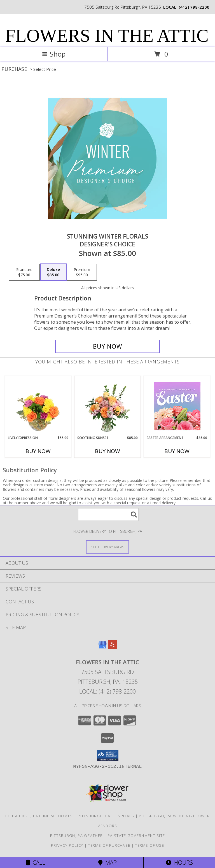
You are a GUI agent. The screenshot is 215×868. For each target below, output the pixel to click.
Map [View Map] (107, 863)
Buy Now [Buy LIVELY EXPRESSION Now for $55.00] (38, 451)
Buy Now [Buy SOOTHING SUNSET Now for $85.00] (107, 451)
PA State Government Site (136, 836)
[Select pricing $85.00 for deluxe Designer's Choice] (53, 272)
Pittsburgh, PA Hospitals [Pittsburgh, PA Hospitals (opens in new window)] (106, 816)
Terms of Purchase (109, 845)
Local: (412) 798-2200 (107, 691)
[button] (108, 756)
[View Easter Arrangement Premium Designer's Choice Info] (177, 406)
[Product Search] (108, 514)
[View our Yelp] (113, 648)
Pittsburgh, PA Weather (77, 836)
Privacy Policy (67, 845)
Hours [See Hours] (179, 863)
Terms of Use (149, 845)
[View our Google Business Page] (102, 648)
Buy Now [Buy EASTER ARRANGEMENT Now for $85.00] (177, 451)
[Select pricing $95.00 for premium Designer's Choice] (82, 272)
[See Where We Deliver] (107, 547)
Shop (54, 54)
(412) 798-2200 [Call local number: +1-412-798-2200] (194, 7)
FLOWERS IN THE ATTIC (107, 36)
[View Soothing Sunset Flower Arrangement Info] (108, 406)
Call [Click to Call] (36, 863)
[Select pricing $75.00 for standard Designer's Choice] (24, 272)
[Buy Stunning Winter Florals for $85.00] (107, 346)
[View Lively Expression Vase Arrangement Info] (38, 406)
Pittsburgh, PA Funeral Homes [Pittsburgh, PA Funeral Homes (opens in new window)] (39, 816)
